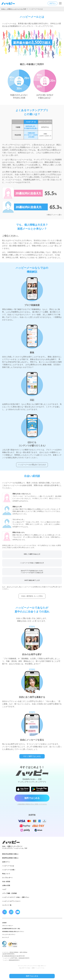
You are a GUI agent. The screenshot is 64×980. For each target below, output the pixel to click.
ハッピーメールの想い (9, 870)
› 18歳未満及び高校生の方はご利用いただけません (32, 804)
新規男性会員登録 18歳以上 (10, 858)
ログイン (53, 3)
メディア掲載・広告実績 (9, 893)
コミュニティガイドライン (9, 934)
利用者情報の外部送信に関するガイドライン (13, 932)
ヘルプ (4, 889)
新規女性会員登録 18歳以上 (10, 854)
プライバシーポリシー (8, 926)
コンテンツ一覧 (7, 905)
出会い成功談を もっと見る (32, 596)
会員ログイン (6, 862)
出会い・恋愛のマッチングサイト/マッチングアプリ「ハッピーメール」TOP (15, 847)
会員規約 (4, 923)
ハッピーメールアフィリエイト (11, 901)
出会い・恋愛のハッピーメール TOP (14, 9)
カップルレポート (7, 878)
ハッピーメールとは (8, 866)
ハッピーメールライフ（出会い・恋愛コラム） (16, 897)
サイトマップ (5, 937)
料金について (6, 874)
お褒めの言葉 (6, 885)
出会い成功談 (6, 882)
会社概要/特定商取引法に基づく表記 (11, 929)
